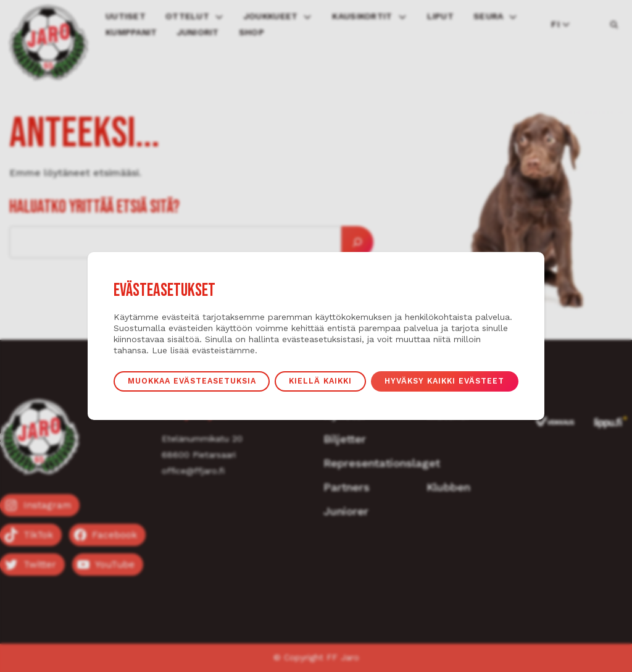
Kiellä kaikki (320, 381)
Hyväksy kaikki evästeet (444, 381)
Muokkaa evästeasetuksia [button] (192, 381)
